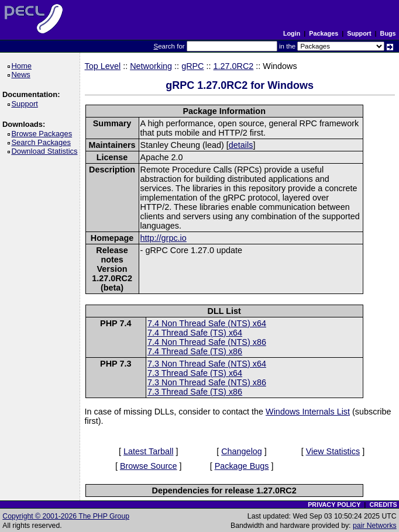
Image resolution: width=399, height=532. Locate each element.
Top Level (103, 66)
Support (359, 33)
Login (292, 33)
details (241, 145)
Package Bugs (242, 466)
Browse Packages (44, 134)
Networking (151, 66)
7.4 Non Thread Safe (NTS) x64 (207, 323)
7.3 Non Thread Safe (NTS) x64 (207, 364)
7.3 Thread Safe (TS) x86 (195, 392)
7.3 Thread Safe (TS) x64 (195, 373)
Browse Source (149, 466)
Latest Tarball (148, 451)
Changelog (242, 451)
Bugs (388, 33)
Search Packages (43, 142)
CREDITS (383, 505)
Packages (324, 33)
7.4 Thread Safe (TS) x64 (195, 333)
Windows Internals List (308, 412)
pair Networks (375, 526)
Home (23, 66)
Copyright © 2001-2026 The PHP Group (66, 516)
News (23, 75)
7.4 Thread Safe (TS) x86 (195, 351)
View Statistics (333, 451)
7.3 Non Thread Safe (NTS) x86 (207, 382)
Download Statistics (46, 151)
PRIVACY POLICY (334, 505)
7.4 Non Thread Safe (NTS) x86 (207, 342)
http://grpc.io (164, 238)
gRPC (192, 66)
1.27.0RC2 (234, 66)
